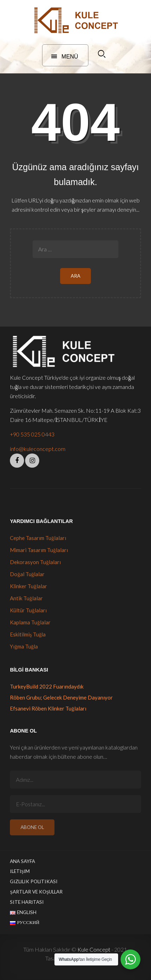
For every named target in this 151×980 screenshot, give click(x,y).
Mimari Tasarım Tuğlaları (39, 550)
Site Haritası (27, 902)
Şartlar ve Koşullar (36, 892)
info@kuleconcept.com (38, 449)
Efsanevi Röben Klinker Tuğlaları (48, 708)
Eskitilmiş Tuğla (28, 634)
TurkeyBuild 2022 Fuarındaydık (47, 686)
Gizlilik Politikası (33, 881)
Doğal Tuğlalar (27, 574)
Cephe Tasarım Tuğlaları (38, 538)
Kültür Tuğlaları (28, 610)
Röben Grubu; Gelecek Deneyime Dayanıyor (61, 697)
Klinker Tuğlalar (28, 586)
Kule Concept (94, 949)
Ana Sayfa (22, 861)
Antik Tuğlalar (26, 598)
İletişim (20, 871)
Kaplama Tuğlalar (30, 622)
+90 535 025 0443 (32, 434)
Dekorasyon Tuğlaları (35, 562)
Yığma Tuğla (24, 646)
